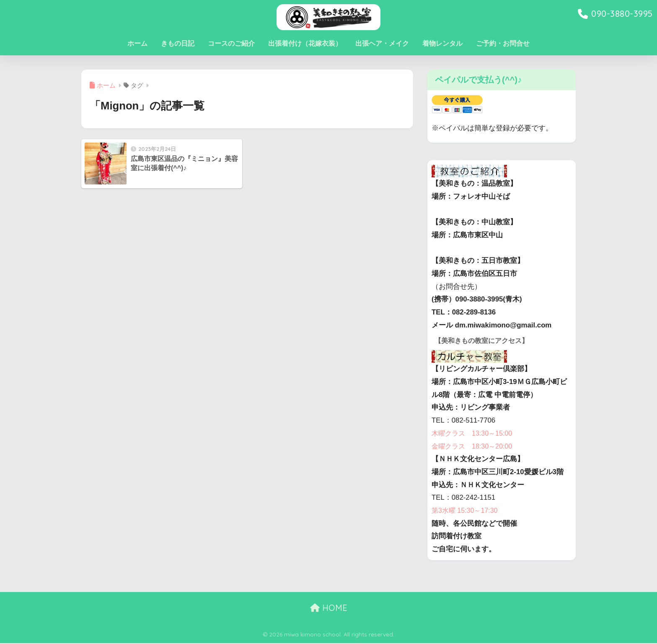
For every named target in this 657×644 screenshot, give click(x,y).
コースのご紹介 (231, 43)
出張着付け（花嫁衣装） (305, 43)
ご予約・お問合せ (503, 43)
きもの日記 (178, 43)
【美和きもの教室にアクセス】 (484, 341)
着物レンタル (442, 43)
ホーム (137, 43)
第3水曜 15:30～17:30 (466, 511)
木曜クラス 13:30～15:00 (474, 434)
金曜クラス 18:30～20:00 (474, 447)
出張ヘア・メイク (382, 43)
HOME (329, 608)
